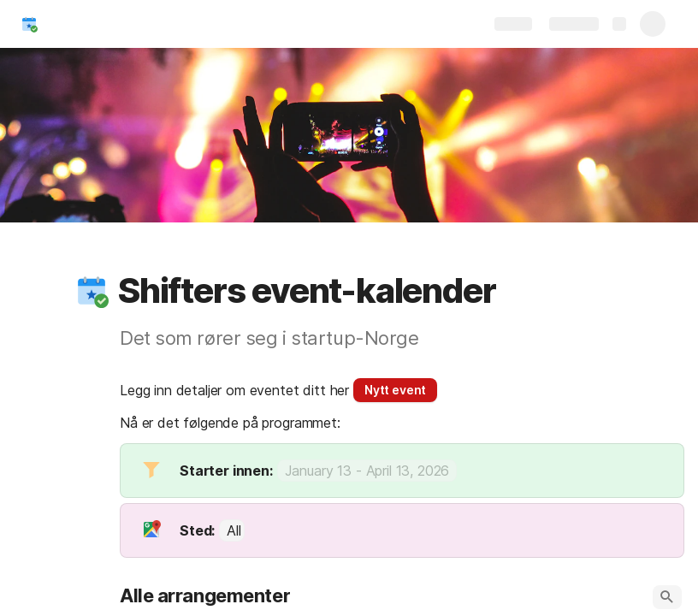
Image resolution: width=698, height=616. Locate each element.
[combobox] (232, 530)
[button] (92, 291)
